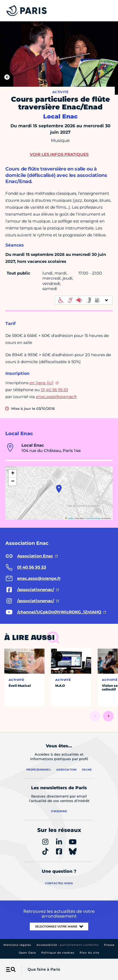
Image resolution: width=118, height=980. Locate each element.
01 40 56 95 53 (54, 390)
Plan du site (89, 953)
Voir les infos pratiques (59, 154)
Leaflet (69, 518)
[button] (59, 489)
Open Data (27, 953)
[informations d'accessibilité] (84, 300)
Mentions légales (17, 945)
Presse (109, 945)
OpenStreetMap (93, 518)
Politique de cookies (58, 953)
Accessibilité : (68, 945)
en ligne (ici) (42, 383)
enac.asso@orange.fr (56, 397)
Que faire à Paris (44, 969)
